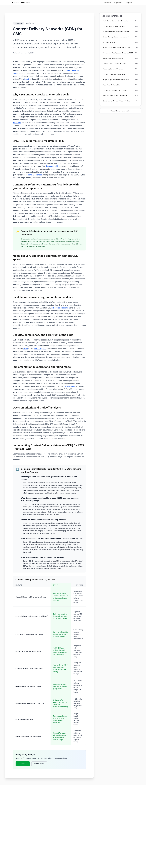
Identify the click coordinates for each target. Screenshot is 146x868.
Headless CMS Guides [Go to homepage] (21, 3)
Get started (23, 764)
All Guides (108, 3)
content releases (35, 175)
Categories (129, 3)
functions (17, 123)
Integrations (118, 3)
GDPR (25, 349)
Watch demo (39, 764)
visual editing (69, 386)
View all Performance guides (120, 111)
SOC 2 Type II (40, 349)
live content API (52, 166)
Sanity (27, 79)
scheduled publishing (60, 308)
